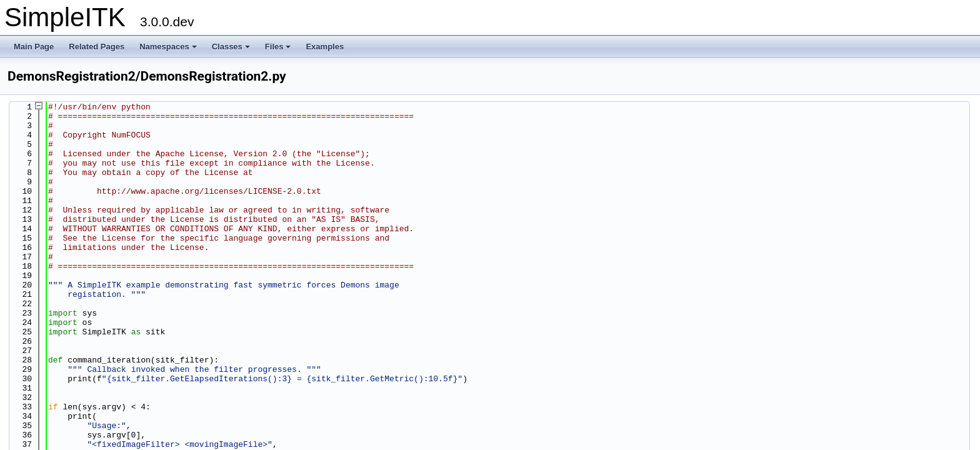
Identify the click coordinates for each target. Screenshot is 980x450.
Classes (231, 47)
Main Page (34, 47)
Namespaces (168, 47)
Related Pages (97, 47)
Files (278, 47)
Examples (325, 47)
